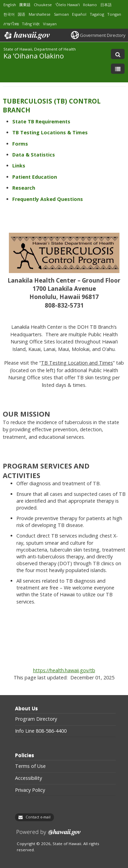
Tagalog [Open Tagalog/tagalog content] (97, 14)
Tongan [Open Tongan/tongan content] (114, 14)
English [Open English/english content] (10, 5)
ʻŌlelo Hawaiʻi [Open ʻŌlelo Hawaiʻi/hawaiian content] (68, 5)
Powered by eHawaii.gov (49, 835)
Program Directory (36, 719)
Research (24, 188)
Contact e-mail (38, 817)
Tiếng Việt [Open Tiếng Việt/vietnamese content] (31, 24)
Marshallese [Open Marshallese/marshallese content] (40, 14)
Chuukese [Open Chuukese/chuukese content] (43, 5)
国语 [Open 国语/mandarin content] (22, 14)
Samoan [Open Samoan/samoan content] (61, 14)
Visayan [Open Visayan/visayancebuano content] (50, 24)
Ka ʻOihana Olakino (34, 56)
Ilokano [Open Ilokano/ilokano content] (90, 5)
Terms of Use (30, 766)
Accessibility (29, 778)
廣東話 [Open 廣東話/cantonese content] (25, 5)
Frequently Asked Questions (48, 199)
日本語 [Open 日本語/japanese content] (106, 5)
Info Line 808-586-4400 (41, 731)
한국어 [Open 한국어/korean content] (9, 14)
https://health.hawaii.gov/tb (64, 670)
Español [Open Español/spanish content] (79, 14)
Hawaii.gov (26, 36)
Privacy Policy (30, 790)
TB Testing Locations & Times (50, 132)
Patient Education (35, 177)
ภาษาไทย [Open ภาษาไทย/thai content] (11, 24)
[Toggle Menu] (118, 69)
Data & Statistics (34, 155)
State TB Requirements (41, 121)
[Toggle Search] (118, 54)
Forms (20, 144)
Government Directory (103, 35)
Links (19, 166)
